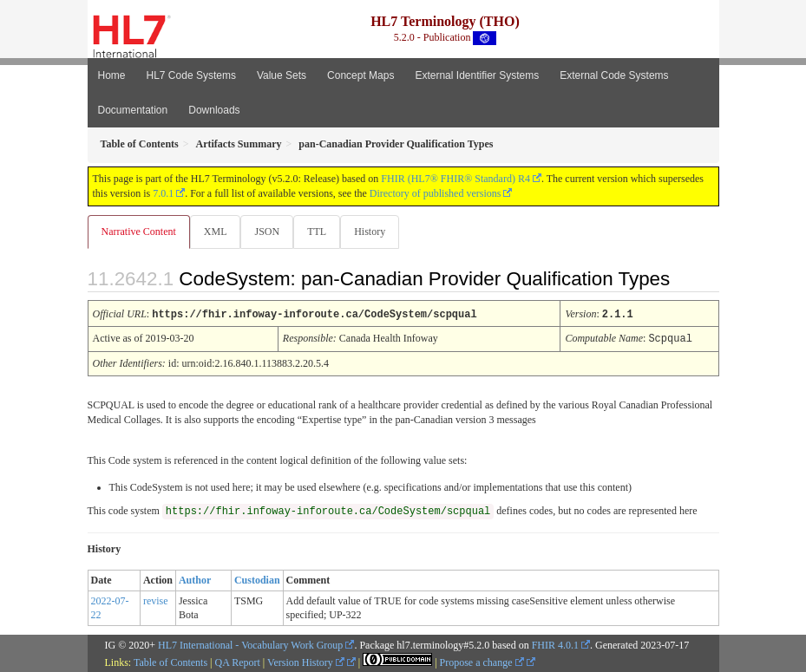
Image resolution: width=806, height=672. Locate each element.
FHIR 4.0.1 (555, 643)
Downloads (214, 110)
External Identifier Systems (477, 75)
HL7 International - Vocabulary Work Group (250, 643)
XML (216, 232)
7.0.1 (163, 193)
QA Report (238, 661)
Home (112, 75)
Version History (306, 661)
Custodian (257, 578)
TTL (317, 232)
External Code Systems (614, 75)
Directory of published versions (436, 193)
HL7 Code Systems (191, 75)
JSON (267, 232)
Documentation (133, 110)
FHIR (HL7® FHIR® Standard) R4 (455, 179)
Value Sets (282, 75)
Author (195, 578)
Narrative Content (139, 232)
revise (156, 599)
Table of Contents (170, 661)
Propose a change (482, 661)
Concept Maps (360, 75)
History (370, 232)
